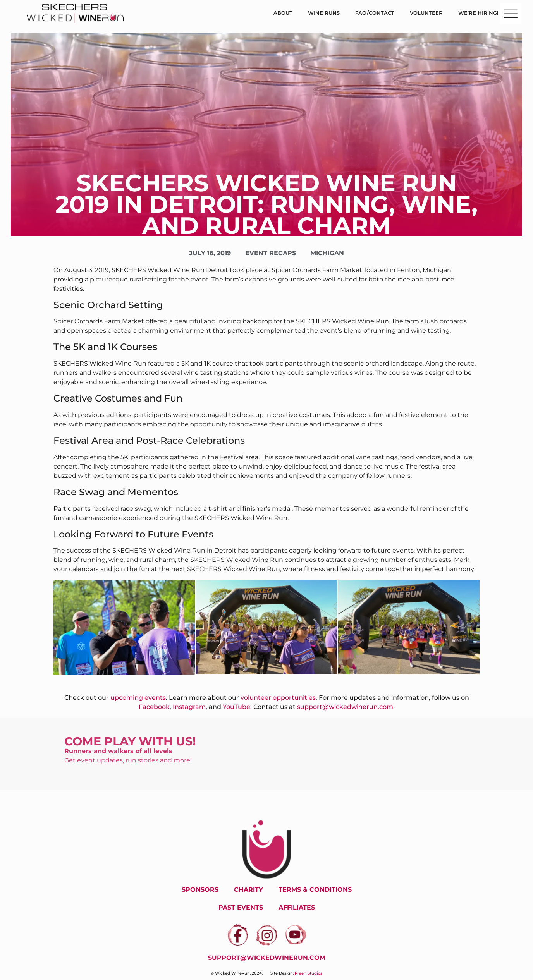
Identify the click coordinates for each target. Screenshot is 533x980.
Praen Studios (309, 973)
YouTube (236, 707)
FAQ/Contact (375, 13)
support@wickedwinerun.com (345, 707)
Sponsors (200, 890)
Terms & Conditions (315, 890)
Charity (248, 890)
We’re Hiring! (478, 13)
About (283, 13)
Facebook (154, 707)
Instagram (189, 707)
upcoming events (138, 698)
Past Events (241, 907)
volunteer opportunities (278, 698)
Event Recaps (271, 253)
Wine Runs (324, 13)
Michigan (327, 253)
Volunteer (426, 13)
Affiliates (297, 907)
